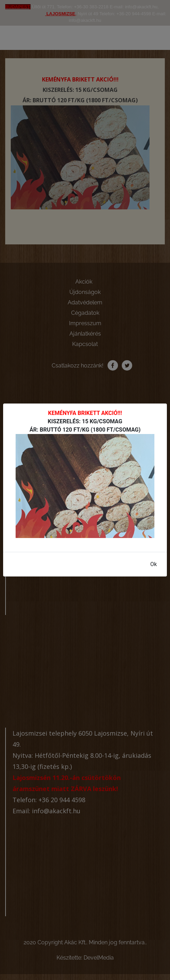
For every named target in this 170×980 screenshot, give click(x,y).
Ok (154, 564)
